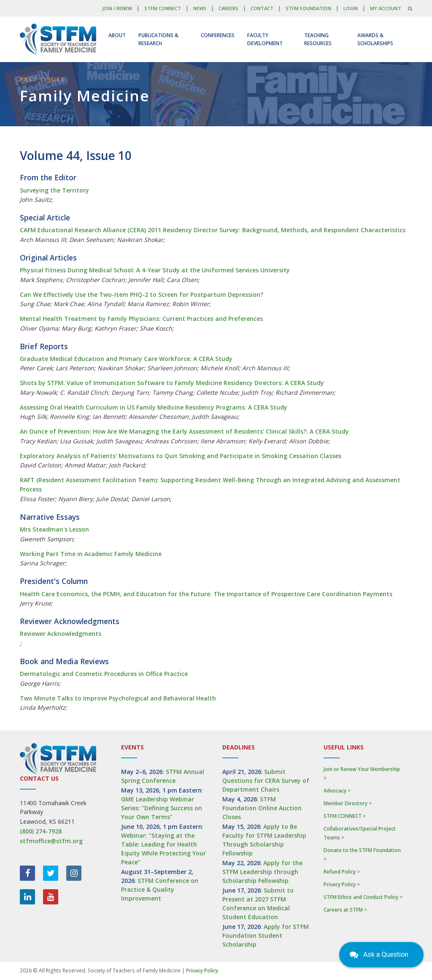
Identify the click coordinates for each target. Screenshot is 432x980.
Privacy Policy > (342, 884)
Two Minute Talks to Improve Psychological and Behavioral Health (118, 698)
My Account (386, 8)
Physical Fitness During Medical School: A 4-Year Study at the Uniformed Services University (155, 270)
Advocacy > (337, 791)
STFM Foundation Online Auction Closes (262, 808)
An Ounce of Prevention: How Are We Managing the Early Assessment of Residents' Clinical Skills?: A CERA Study (184, 431)
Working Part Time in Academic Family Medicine (91, 554)
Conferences (218, 35)
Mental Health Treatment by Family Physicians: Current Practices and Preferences (141, 319)
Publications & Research (158, 39)
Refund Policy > (342, 872)
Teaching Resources (318, 39)
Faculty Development (265, 39)
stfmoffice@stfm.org (51, 841)
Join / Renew (117, 8)
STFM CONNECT (163, 8)
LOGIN (351, 8)
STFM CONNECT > (345, 816)
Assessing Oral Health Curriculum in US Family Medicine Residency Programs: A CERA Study (154, 407)
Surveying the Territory (54, 190)
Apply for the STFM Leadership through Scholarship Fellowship (262, 872)
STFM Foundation (308, 8)
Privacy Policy (202, 970)
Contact (262, 8)
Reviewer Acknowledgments (61, 634)
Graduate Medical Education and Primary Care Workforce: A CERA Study (126, 359)
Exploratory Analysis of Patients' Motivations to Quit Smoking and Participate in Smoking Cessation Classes (181, 456)
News (200, 8)
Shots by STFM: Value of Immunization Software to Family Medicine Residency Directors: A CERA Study (172, 383)
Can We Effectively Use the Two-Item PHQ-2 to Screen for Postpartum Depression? (142, 295)
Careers (228, 8)
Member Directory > (348, 803)
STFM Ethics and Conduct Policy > (363, 897)
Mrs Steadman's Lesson (54, 529)
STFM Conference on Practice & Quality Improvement (160, 889)
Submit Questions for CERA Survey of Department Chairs (266, 780)
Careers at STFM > (345, 910)
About (117, 35)
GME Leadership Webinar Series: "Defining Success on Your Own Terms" (162, 808)
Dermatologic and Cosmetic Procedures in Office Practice (104, 674)
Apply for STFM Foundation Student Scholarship (266, 935)
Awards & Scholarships (375, 39)
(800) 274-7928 (41, 831)
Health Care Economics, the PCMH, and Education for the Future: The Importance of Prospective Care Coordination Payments (206, 594)
